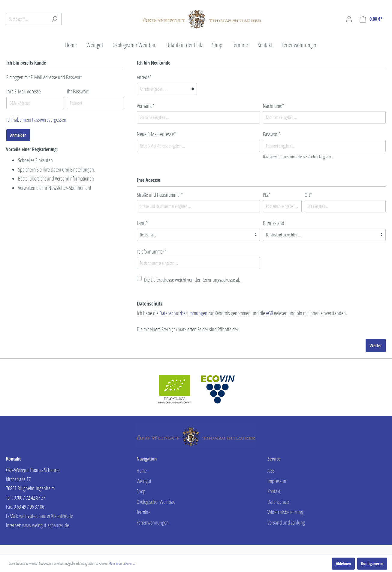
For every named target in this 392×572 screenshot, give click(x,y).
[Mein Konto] (349, 19)
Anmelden (18, 135)
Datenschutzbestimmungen (183, 313)
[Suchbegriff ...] (27, 19)
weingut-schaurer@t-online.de (46, 516)
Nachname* (274, 106)
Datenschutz (278, 502)
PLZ (267, 195)
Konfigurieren (372, 563)
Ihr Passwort (78, 91)
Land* (142, 223)
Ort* (308, 195)
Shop (141, 491)
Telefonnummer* (152, 251)
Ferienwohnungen (153, 522)
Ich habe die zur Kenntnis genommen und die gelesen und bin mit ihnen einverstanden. (242, 313)
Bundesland (274, 223)
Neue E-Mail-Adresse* (156, 134)
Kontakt (274, 491)
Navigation (147, 459)
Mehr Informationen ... (122, 563)
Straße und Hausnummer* (160, 195)
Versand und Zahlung (286, 522)
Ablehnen (343, 563)
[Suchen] (54, 19)
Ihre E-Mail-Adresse (24, 91)
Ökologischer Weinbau (156, 502)
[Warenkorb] (371, 19)
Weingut (144, 481)
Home (142, 470)
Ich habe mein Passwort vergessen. (37, 120)
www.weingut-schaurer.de (46, 525)
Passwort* (272, 134)
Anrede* (144, 77)
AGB (270, 313)
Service (274, 459)
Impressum (277, 481)
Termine (143, 512)
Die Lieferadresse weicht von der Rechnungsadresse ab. (193, 280)
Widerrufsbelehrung (285, 512)
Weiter (376, 345)
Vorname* (146, 106)
